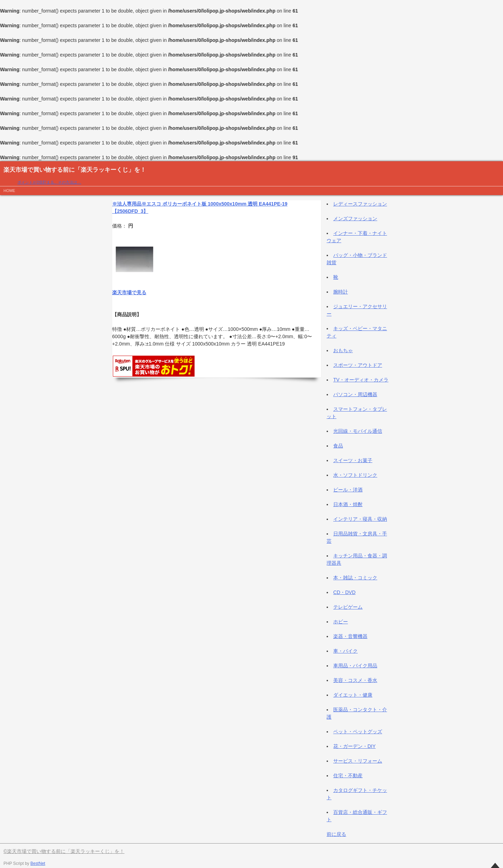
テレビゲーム (348, 607)
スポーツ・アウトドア (358, 365)
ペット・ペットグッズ (358, 732)
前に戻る (336, 834)
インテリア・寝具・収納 (360, 519)
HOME (9, 191)
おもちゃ (343, 350)
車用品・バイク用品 (355, 666)
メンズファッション (355, 218)
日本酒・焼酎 (348, 504)
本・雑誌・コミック (355, 578)
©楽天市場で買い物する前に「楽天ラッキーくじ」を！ (64, 851)
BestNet (38, 863)
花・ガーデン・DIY (354, 746)
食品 (338, 446)
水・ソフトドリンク (355, 475)
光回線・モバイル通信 (358, 431)
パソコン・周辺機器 (355, 394)
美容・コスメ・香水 (355, 680)
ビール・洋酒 (348, 490)
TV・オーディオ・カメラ (361, 380)
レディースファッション (360, 204)
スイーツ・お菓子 (353, 460)
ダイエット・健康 (353, 695)
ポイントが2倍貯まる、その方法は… (49, 182)
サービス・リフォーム (358, 761)
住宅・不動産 (348, 776)
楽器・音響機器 (350, 636)
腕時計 (341, 292)
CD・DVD (344, 592)
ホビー (341, 622)
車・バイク (345, 651)
